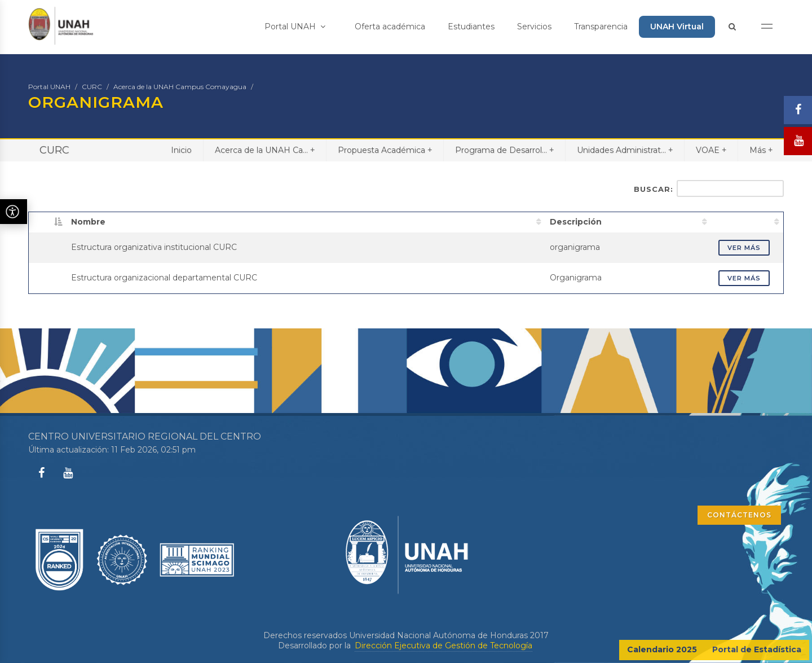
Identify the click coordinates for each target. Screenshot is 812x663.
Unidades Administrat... (625, 150)
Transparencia (601, 27)
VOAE (711, 150)
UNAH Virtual (677, 27)
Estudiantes (471, 27)
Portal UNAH (295, 27)
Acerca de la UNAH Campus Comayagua (180, 87)
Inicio (181, 150)
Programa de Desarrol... (504, 150)
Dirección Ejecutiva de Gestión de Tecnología (443, 646)
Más (761, 150)
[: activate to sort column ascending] (747, 222)
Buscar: (709, 188)
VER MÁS (744, 248)
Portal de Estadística (757, 649)
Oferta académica (390, 27)
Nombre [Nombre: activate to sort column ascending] (88, 222)
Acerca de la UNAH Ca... (265, 150)
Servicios (534, 27)
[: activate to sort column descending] (48, 222)
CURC (92, 87)
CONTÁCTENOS (739, 515)
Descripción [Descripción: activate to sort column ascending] (576, 222)
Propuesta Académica (385, 150)
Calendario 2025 (662, 649)
